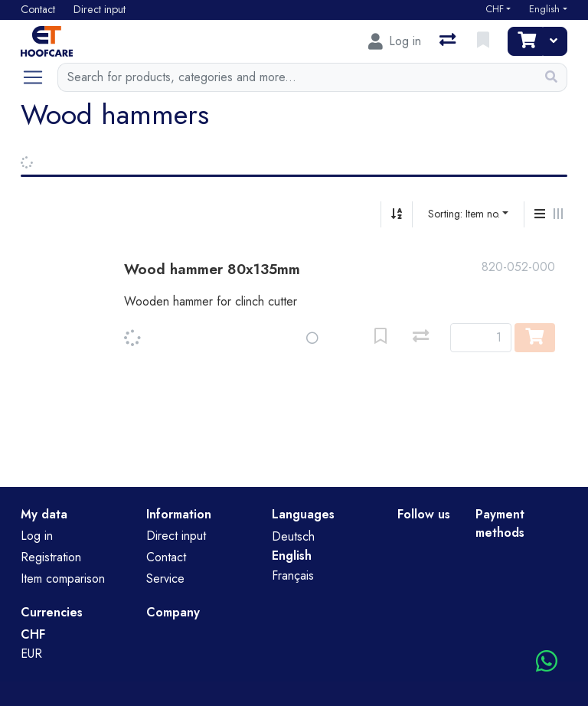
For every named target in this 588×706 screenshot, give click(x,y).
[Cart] (525, 41)
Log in (37, 536)
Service (165, 579)
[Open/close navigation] (39, 77)
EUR (31, 654)
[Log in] (395, 41)
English (544, 9)
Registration (51, 557)
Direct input (176, 536)
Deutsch (293, 536)
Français (293, 575)
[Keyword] (297, 77)
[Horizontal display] (558, 214)
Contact (166, 557)
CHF (495, 9)
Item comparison (63, 579)
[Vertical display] (540, 214)
